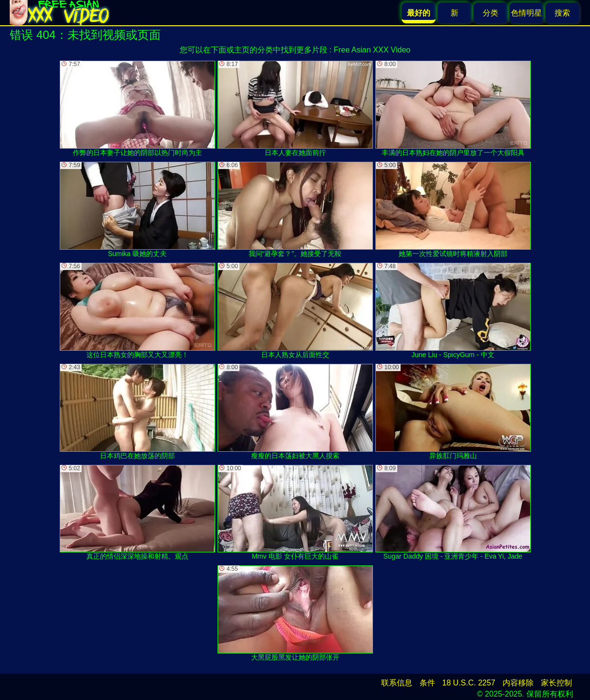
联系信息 (397, 683)
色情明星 (526, 13)
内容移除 (518, 683)
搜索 (562, 13)
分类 (490, 13)
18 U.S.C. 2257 (469, 683)
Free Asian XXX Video (372, 50)
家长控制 (556, 683)
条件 (427, 683)
